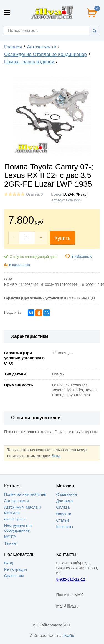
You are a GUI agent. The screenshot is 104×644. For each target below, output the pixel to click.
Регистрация (16, 569)
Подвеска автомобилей (25, 494)
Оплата (63, 507)
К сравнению (20, 265)
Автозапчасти (42, 47)
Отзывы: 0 (34, 194)
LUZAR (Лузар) (75, 194)
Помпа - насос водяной (29, 62)
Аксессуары (15, 519)
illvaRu (69, 636)
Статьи (63, 520)
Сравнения (14, 576)
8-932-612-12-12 (71, 579)
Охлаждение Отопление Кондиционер (45, 54)
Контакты (65, 527)
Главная (13, 47)
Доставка (65, 501)
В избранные (82, 257)
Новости (64, 514)
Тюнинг (11, 543)
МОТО (10, 537)
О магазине (67, 494)
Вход (56, 456)
